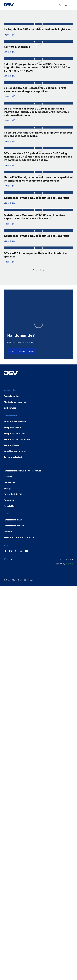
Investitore (10, 489)
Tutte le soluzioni (13, 464)
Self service (10, 415)
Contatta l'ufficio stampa (22, 358)
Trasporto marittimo (14, 440)
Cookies (8, 539)
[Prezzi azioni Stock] (64, 571)
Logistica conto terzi (15, 458)
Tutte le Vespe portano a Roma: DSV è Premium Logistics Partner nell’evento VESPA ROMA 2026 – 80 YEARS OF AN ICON (37, 67)
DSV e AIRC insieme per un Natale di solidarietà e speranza (35, 262)
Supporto (9, 507)
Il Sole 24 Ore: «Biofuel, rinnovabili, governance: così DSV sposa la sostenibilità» (38, 137)
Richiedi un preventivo (15, 409)
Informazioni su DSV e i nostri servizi (23, 478)
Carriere (8, 484)
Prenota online (11, 403)
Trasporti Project (13, 452)
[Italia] (8, 566)
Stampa (8, 495)
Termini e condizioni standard (19, 544)
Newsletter (10, 513)
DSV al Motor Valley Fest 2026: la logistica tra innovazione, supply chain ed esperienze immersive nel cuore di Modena (36, 115)
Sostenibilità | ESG (13, 501)
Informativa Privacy (14, 533)
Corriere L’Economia (17, 46)
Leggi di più (29, 34)
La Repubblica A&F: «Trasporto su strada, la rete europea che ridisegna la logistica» (35, 92)
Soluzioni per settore (15, 429)
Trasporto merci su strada (17, 446)
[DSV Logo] (9, 5)
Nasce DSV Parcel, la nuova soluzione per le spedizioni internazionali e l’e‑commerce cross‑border (38, 185)
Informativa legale (13, 527)
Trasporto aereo (12, 434)
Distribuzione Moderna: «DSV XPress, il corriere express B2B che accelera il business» (34, 223)
